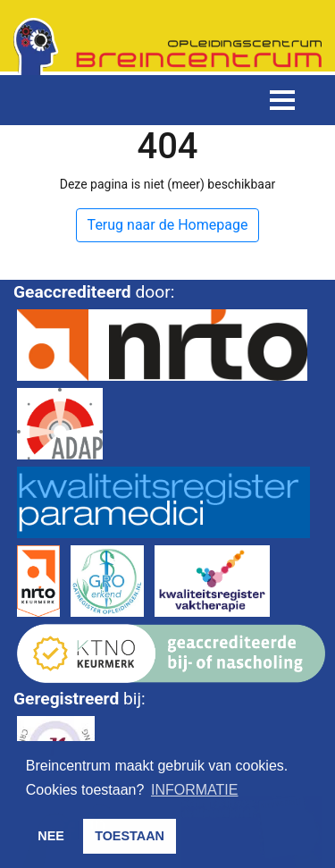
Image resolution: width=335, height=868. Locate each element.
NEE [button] (51, 836)
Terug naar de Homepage (168, 225)
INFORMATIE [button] (194, 790)
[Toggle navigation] (282, 100)
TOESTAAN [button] (130, 836)
